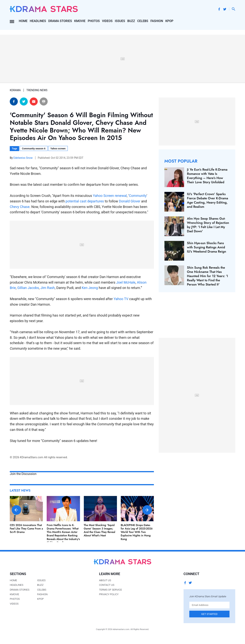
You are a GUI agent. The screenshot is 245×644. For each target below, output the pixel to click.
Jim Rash (48, 288)
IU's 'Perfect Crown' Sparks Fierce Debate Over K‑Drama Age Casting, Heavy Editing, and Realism (208, 200)
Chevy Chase (20, 207)
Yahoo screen (58, 149)
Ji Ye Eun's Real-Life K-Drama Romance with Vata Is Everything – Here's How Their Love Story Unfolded (207, 176)
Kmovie (80, 21)
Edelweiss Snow (23, 158)
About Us (105, 580)
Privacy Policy (109, 594)
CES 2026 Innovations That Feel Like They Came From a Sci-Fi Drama (26, 529)
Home (23, 21)
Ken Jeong (90, 288)
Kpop (169, 21)
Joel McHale (126, 282)
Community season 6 (34, 149)
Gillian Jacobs (28, 288)
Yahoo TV (121, 299)
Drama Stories (60, 21)
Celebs (143, 21)
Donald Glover (130, 201)
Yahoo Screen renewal (110, 196)
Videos (107, 21)
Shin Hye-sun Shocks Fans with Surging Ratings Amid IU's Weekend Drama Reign (207, 247)
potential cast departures (85, 201)
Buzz (131, 21)
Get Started (209, 614)
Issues (120, 21)
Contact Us (107, 585)
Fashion (157, 21)
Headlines (38, 21)
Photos (94, 21)
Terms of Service (110, 590)
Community (138, 196)
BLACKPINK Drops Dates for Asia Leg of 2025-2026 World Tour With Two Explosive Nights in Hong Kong (137, 532)
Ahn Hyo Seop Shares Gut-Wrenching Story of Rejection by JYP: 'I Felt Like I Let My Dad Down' (208, 225)
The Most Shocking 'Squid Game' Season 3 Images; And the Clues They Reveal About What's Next (100, 530)
